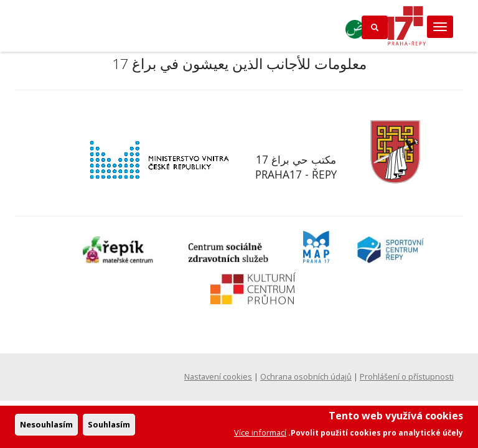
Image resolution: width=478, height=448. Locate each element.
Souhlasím (109, 428)
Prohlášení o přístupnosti (407, 376)
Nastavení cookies (218, 376)
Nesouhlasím (46, 428)
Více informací (260, 436)
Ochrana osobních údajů (306, 376)
